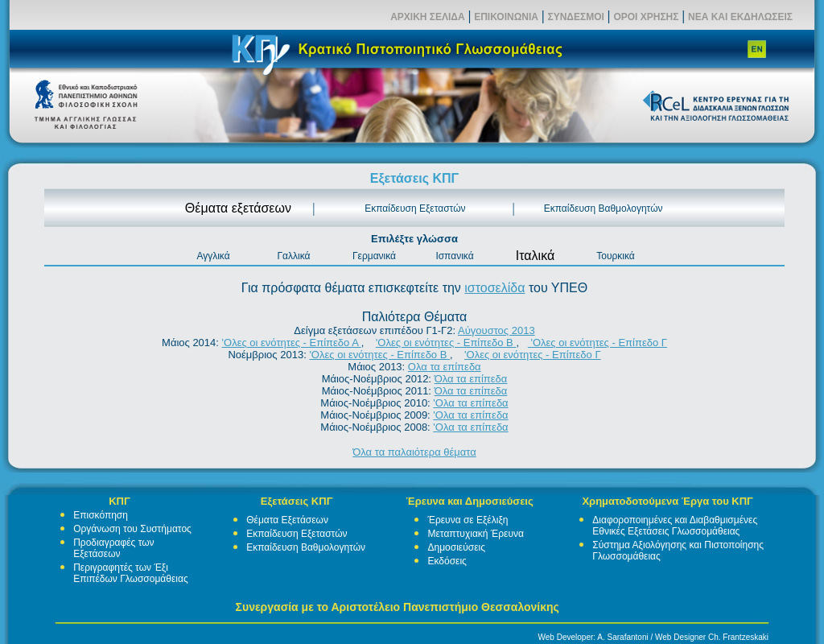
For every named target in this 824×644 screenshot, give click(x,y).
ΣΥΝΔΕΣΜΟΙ (575, 17)
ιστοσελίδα (494, 288)
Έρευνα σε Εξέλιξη (468, 520)
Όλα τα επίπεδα (471, 379)
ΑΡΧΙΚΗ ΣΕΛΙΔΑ (428, 17)
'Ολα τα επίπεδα (470, 403)
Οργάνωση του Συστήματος (132, 529)
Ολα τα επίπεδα (445, 367)
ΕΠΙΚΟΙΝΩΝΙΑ (506, 17)
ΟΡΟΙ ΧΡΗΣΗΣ (646, 17)
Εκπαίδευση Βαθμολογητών (603, 208)
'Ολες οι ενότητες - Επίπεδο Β (446, 343)
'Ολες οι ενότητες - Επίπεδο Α (292, 343)
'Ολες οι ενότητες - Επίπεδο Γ (597, 343)
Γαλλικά (293, 256)
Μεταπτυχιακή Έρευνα (475, 534)
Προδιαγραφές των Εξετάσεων (113, 548)
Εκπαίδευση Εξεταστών (415, 208)
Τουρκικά (616, 256)
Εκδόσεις (447, 561)
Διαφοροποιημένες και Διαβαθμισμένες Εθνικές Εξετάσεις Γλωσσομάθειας (675, 526)
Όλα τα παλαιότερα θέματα (414, 452)
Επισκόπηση (101, 515)
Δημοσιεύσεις (456, 547)
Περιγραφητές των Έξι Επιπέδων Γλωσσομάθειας (131, 573)
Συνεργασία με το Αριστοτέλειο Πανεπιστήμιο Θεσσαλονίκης (398, 607)
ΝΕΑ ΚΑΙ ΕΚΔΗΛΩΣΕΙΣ (740, 17)
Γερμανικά (374, 256)
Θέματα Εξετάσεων (287, 520)
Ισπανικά (454, 256)
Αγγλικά (213, 256)
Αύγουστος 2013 (496, 330)
